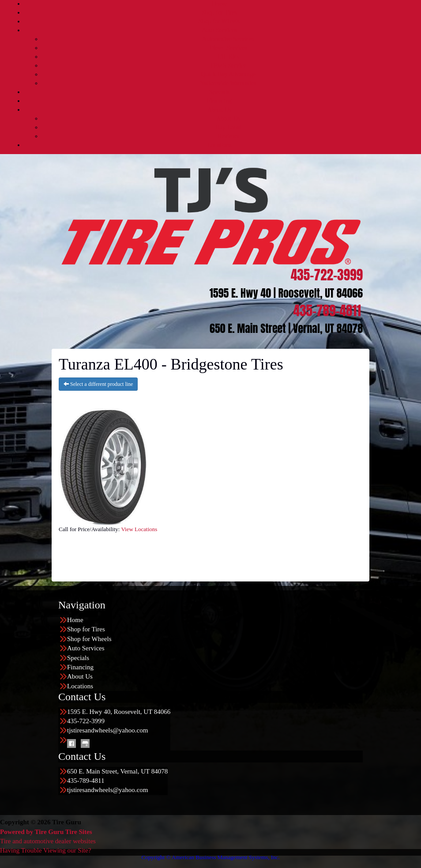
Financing (219, 101)
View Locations (139, 529)
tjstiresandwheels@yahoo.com (107, 730)
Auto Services (220, 30)
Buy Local (228, 127)
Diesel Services (228, 48)
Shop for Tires (219, 13)
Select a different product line (98, 384)
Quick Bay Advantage (228, 74)
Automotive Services (228, 39)
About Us (219, 110)
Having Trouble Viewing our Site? (45, 850)
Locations (219, 145)
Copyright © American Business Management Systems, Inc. (210, 857)
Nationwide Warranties (228, 83)
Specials (220, 92)
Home (219, 4)
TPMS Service (228, 66)
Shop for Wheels (219, 21)
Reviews (228, 136)
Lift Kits (228, 57)
